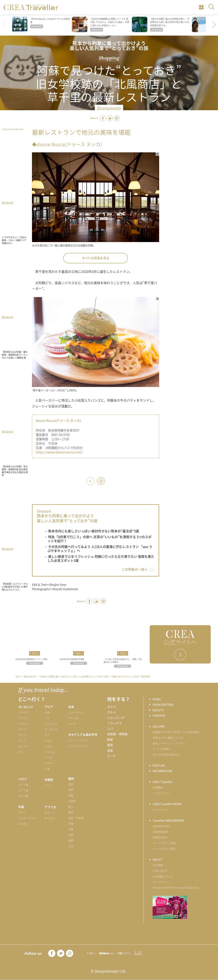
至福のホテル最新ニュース (168, 738)
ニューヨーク (76, 712)
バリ (47, 718)
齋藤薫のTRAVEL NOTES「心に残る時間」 (177, 732)
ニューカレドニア (78, 746)
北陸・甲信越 (76, 818)
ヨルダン (23, 824)
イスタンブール (27, 818)
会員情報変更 (160, 832)
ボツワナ (50, 818)
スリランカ (51, 724)
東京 (71, 784)
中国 (71, 835)
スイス (22, 740)
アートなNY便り (162, 749)
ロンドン (23, 746)
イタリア (23, 712)
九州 (71, 846)
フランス (23, 718)
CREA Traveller (163, 782)
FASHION (159, 715)
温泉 (110, 750)
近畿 (71, 829)
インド (48, 757)
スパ (110, 729)
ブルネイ (50, 763)
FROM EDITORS (163, 705)
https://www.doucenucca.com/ (59, 452)
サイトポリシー (162, 882)
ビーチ (112, 756)
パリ (21, 752)
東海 (71, 823)
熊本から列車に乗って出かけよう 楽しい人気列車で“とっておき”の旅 (109, 46)
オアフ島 (23, 785)
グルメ (112, 712)
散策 (110, 745)
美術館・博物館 (117, 734)
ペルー (48, 785)
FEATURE (159, 765)
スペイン (23, 729)
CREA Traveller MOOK (167, 804)
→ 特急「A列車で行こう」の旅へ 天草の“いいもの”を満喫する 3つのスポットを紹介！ (98, 539)
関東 (71, 812)
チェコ (22, 735)
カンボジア (51, 729)
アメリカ (73, 718)
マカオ (48, 746)
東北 (71, 807)
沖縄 (71, 795)
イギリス (23, 724)
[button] (214, 25)
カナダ (72, 724)
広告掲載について (163, 876)
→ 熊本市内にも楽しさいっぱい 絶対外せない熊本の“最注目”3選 (92, 531)
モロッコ (50, 813)
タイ (47, 735)
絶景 (110, 739)
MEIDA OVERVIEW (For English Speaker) (176, 888)
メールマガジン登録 (164, 843)
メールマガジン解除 (164, 849)
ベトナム (50, 752)
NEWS (157, 699)
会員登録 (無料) (161, 826)
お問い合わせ (160, 871)
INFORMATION (163, 771)
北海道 (72, 801)
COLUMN (159, 726)
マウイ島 (23, 796)
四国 (71, 840)
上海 (47, 769)
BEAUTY (158, 710)
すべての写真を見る (96, 258)
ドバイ (22, 812)
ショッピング (116, 718)
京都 (71, 790)
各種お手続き (160, 837)
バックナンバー (162, 793)
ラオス (48, 740)
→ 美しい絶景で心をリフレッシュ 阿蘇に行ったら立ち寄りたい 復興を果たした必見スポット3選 (99, 558)
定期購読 (158, 787)
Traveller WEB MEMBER (168, 820)
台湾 (47, 712)
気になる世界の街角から (167, 754)
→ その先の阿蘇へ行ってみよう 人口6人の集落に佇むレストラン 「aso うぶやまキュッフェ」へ (98, 549)
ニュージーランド (78, 740)
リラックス (114, 723)
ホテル (112, 707)
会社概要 (158, 865)
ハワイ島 (23, 790)
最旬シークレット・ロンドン (169, 743)
